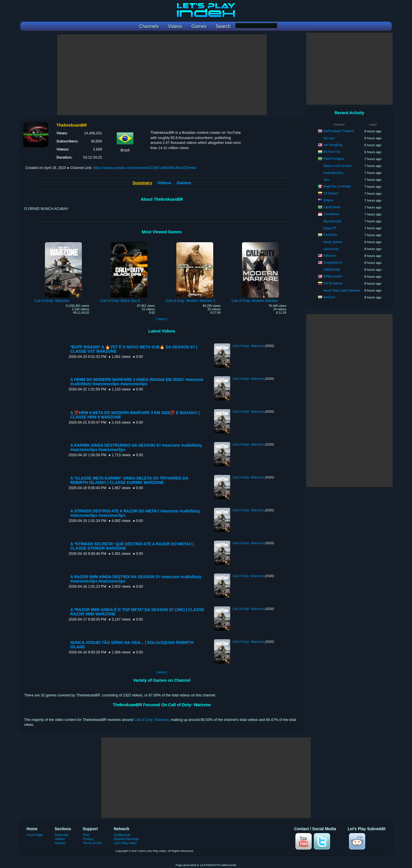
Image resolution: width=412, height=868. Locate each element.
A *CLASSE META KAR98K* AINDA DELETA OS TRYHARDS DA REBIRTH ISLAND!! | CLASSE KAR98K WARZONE (129, 480)
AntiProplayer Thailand (339, 131)
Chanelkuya (331, 214)
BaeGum (329, 297)
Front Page (35, 835)
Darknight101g (333, 173)
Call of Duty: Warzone (248, 346)
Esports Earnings (126, 839)
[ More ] (162, 319)
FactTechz (330, 235)
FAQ (86, 835)
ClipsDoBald (332, 207)
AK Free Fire (332, 152)
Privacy (88, 839)
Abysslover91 (332, 221)
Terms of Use (92, 843)
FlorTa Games (333, 283)
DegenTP (330, 228)
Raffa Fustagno (334, 159)
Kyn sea (329, 138)
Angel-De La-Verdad (337, 186)
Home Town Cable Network (342, 290)
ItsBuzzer (330, 255)
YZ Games (331, 193)
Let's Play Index (125, 843)
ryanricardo (331, 249)
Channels (62, 835)
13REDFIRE (332, 270)
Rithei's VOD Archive (337, 166)
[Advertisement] (162, 75)
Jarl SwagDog (333, 145)
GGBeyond (122, 835)
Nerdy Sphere (333, 242)
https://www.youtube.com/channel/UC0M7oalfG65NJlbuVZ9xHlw (145, 168)
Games (184, 183)
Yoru (326, 180)
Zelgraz (328, 200)
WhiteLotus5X (333, 276)
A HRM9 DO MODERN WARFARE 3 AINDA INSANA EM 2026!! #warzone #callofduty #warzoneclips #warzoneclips (137, 382)
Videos (164, 183)
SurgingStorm (333, 262)
